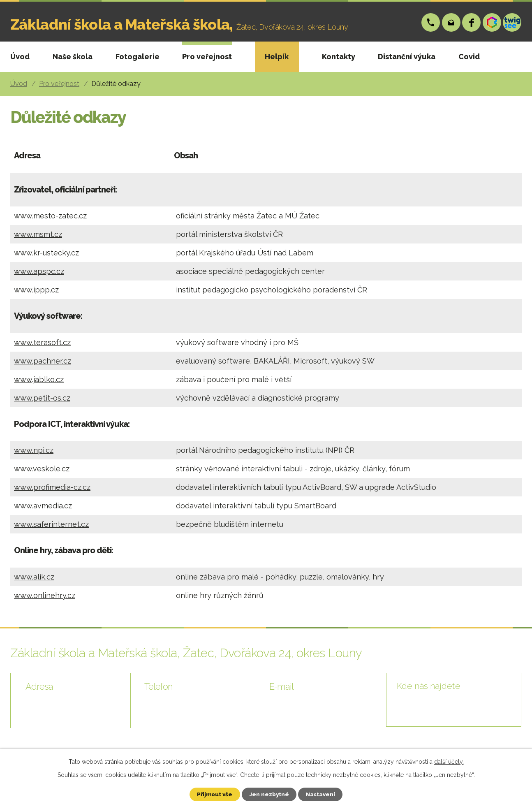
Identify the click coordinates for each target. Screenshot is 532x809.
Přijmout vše (211, 794)
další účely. (449, 761)
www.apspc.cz (39, 271)
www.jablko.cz (39, 379)
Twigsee (512, 22)
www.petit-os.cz (42, 398)
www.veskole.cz (42, 469)
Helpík (277, 57)
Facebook (472, 22)
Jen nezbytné (269, 794)
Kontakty (339, 57)
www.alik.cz (34, 577)
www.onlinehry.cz (45, 595)
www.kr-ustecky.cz (46, 253)
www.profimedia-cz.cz (52, 487)
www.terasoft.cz (42, 342)
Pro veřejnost (207, 57)
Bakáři (492, 22)
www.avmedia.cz (43, 506)
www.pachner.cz (43, 361)
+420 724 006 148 (431, 22)
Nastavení (324, 794)
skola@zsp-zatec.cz (452, 22)
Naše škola (73, 57)
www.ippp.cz (36, 290)
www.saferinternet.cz (51, 524)
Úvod (20, 57)
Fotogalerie (138, 57)
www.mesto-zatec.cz (50, 216)
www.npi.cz (34, 450)
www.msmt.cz (38, 234)
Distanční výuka (407, 57)
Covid (469, 57)
